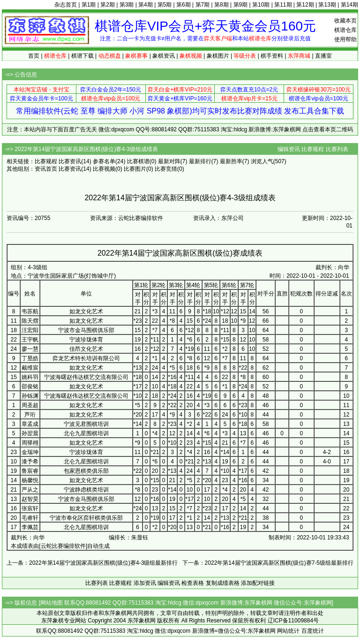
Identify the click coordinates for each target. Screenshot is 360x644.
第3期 (127, 5)
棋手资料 (272, 56)
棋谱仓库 (345, 30)
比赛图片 (135, 169)
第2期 (108, 5)
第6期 (184, 5)
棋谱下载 (82, 56)
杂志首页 (66, 5)
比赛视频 (104, 169)
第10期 (261, 5)
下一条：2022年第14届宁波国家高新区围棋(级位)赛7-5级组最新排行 (268, 563)
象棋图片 (218, 56)
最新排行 (200, 161)
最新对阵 (169, 161)
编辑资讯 (289, 149)
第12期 (305, 5)
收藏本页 (345, 21)
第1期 (89, 5)
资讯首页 (46, 169)
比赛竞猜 (166, 169)
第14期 (349, 5)
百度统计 (313, 631)
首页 (34, 56)
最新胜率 (231, 161)
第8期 (221, 5)
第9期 (241, 5)
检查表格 (193, 583)
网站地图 (52, 603)
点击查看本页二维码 (328, 129)
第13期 (327, 5)
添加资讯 (145, 583)
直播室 (323, 56)
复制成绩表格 (223, 583)
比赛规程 (313, 149)
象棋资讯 (164, 56)
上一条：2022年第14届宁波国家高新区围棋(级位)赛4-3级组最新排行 (92, 563)
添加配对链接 (258, 583)
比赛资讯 (70, 161)
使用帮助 (345, 39)
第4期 (146, 5)
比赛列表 (337, 149)
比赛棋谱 (138, 161)
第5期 (165, 5)
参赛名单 (104, 161)
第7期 (203, 5)
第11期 (283, 5)
